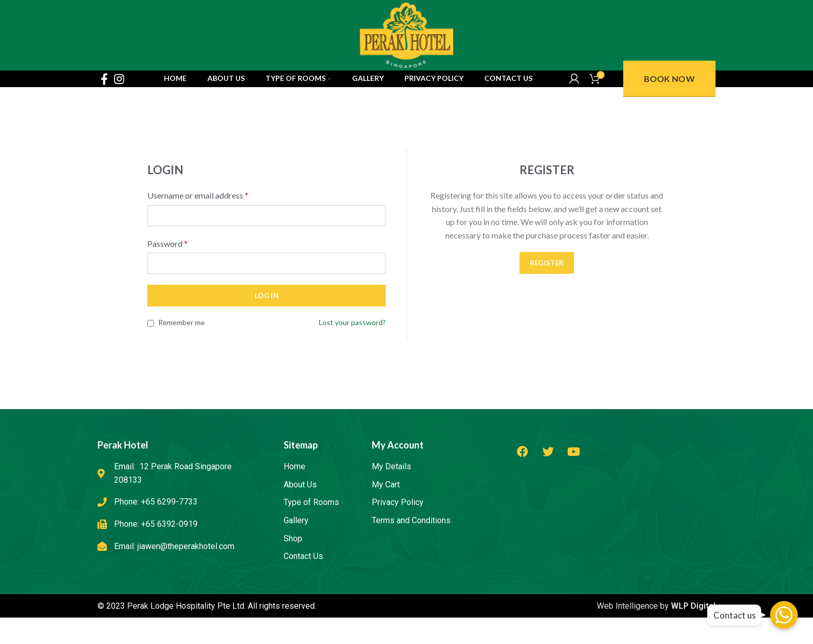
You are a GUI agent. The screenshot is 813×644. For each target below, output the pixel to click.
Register (547, 295)
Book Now (669, 104)
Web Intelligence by (656, 638)
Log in (267, 327)
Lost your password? (352, 354)
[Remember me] (151, 355)
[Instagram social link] (119, 105)
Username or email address (198, 227)
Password (167, 275)
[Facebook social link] (104, 105)
